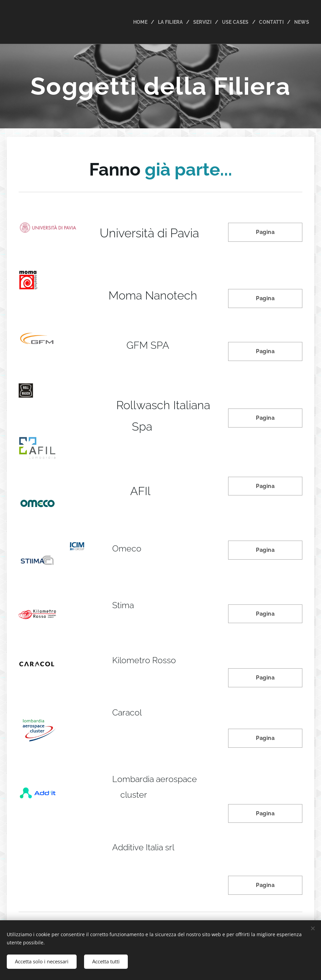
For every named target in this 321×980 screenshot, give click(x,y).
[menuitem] (138, 22)
